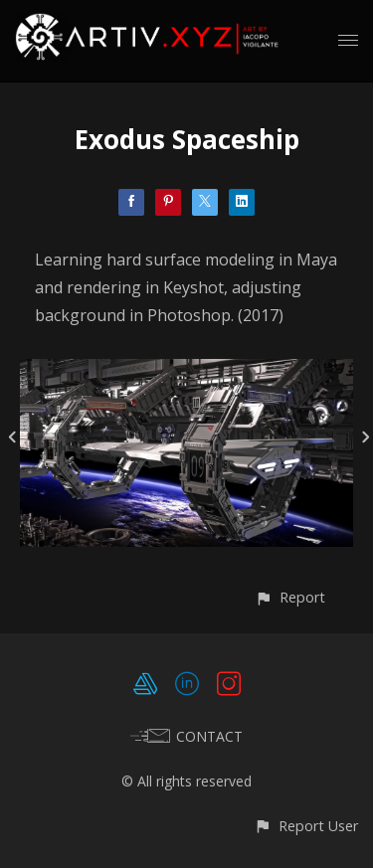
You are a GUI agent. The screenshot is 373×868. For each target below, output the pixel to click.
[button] (290, 597)
